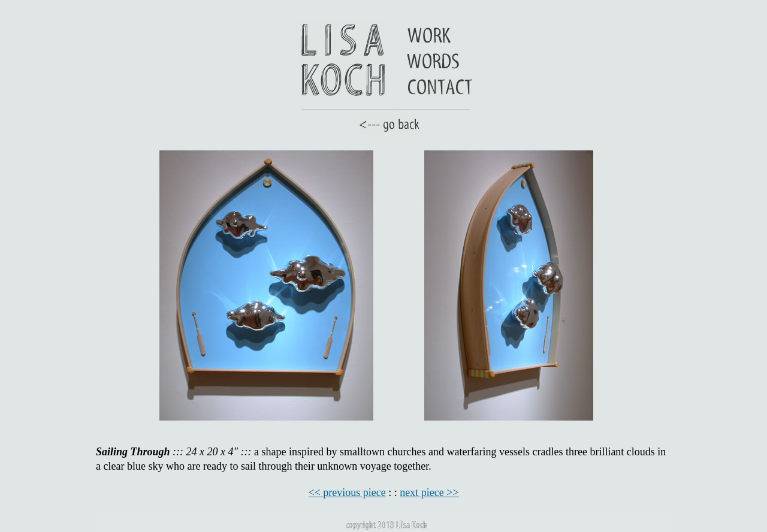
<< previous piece (347, 492)
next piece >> (429, 492)
